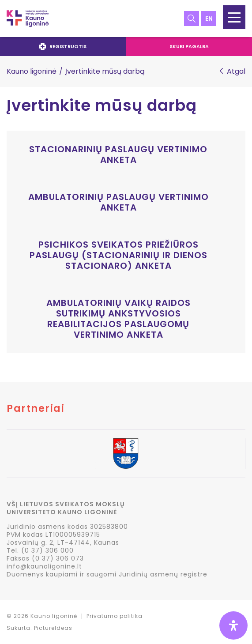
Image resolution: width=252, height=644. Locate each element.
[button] (234, 17)
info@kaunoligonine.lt (44, 566)
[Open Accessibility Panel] (233, 625)
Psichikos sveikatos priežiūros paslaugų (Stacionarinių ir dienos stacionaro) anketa (118, 255)
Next (245, 454)
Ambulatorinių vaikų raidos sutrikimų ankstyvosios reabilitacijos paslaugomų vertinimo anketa (118, 319)
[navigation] (126, 47)
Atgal (236, 72)
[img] (233, 625)
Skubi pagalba (189, 46)
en (209, 19)
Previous (7, 454)
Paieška (192, 19)
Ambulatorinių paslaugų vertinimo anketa (118, 202)
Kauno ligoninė (32, 71)
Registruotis (63, 46)
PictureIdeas (53, 628)
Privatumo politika (115, 616)
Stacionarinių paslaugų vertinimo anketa (118, 154)
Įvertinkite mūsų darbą (102, 105)
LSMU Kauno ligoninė (28, 19)
